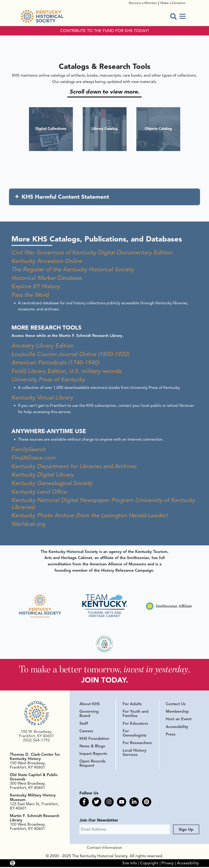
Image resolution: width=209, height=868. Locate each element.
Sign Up (186, 830)
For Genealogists (135, 734)
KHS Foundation (94, 739)
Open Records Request (92, 764)
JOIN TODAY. (105, 681)
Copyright (149, 864)
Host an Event (179, 720)
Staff (84, 724)
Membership (177, 712)
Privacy (168, 864)
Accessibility (177, 728)
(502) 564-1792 (36, 741)
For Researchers (137, 744)
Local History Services (135, 754)
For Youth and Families (136, 715)
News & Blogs (92, 747)
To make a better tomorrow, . (105, 670)
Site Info (130, 864)
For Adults (132, 705)
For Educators (135, 724)
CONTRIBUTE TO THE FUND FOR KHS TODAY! (105, 31)
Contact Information (104, 849)
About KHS (90, 705)
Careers (86, 732)
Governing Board (89, 715)
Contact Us (176, 705)
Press (171, 735)
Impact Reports (93, 755)
